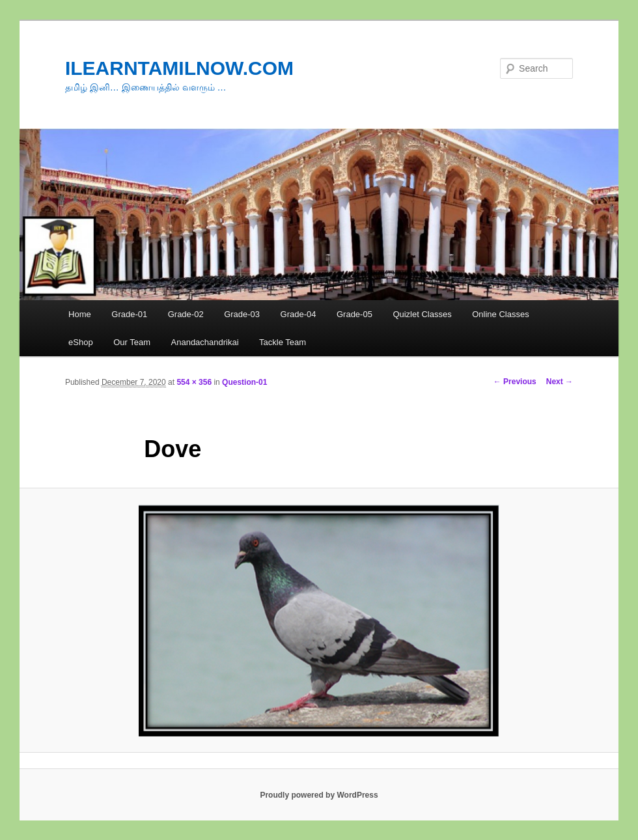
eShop (81, 342)
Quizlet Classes (422, 314)
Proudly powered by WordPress (319, 795)
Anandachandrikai (205, 342)
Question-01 (244, 382)
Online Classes (500, 314)
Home (80, 314)
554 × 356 (194, 382)
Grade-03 (242, 314)
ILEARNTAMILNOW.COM (179, 68)
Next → (560, 382)
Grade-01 (129, 314)
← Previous (515, 382)
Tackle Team (283, 342)
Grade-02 (186, 314)
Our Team (132, 342)
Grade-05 (354, 314)
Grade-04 (298, 314)
